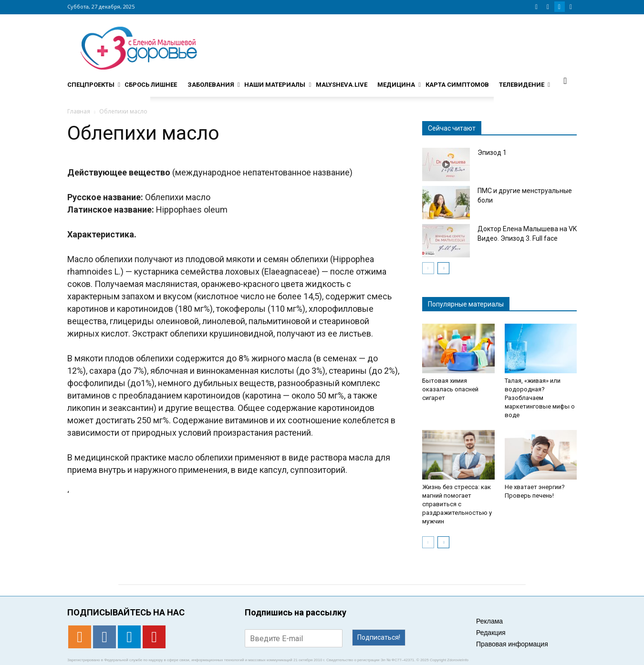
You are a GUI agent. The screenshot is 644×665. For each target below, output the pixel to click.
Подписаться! (379, 637)
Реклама (489, 621)
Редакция (491, 633)
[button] (565, 81)
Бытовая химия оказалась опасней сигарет (450, 389)
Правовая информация (512, 644)
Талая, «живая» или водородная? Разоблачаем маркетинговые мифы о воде (540, 398)
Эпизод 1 (492, 153)
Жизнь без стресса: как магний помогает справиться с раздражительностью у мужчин (457, 504)
